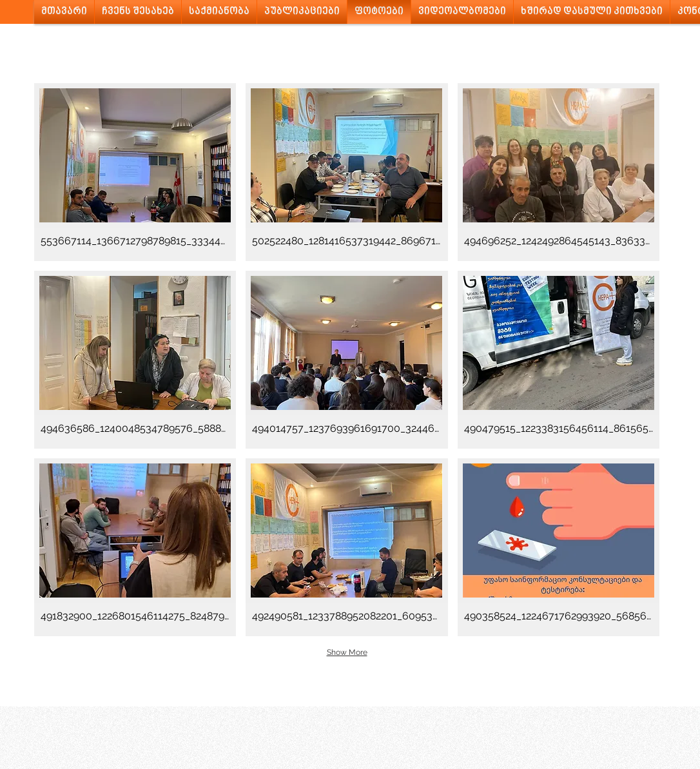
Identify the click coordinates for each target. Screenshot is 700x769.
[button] (135, 172)
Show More (347, 652)
